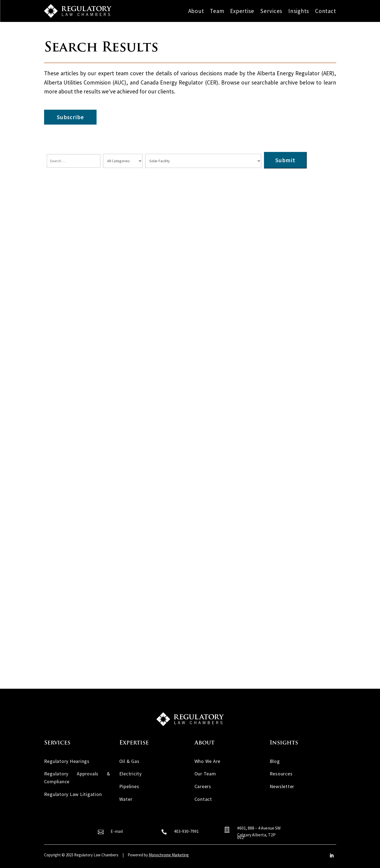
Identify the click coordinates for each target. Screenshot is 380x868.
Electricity (130, 774)
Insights (299, 11)
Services (271, 11)
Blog (275, 761)
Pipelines (129, 786)
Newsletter (282, 786)
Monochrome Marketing (169, 855)
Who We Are (208, 761)
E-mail (117, 831)
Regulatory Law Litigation (73, 794)
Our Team (205, 774)
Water (126, 799)
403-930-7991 (186, 831)
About (196, 11)
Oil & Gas (129, 761)
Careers (203, 786)
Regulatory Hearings (67, 761)
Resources (281, 774)
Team (217, 11)
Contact (326, 11)
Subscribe (70, 117)
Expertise (242, 11)
